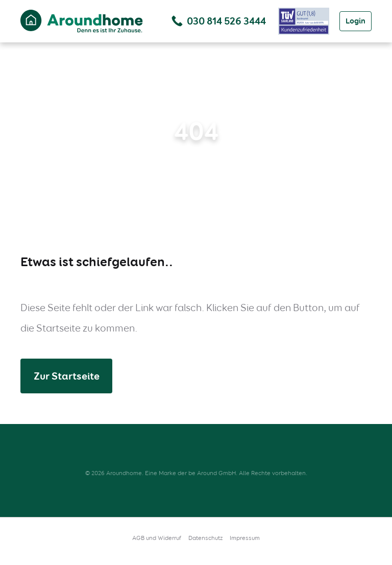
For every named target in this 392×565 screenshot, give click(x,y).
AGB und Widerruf (157, 538)
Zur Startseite (67, 376)
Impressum (245, 538)
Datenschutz (205, 538)
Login (356, 21)
